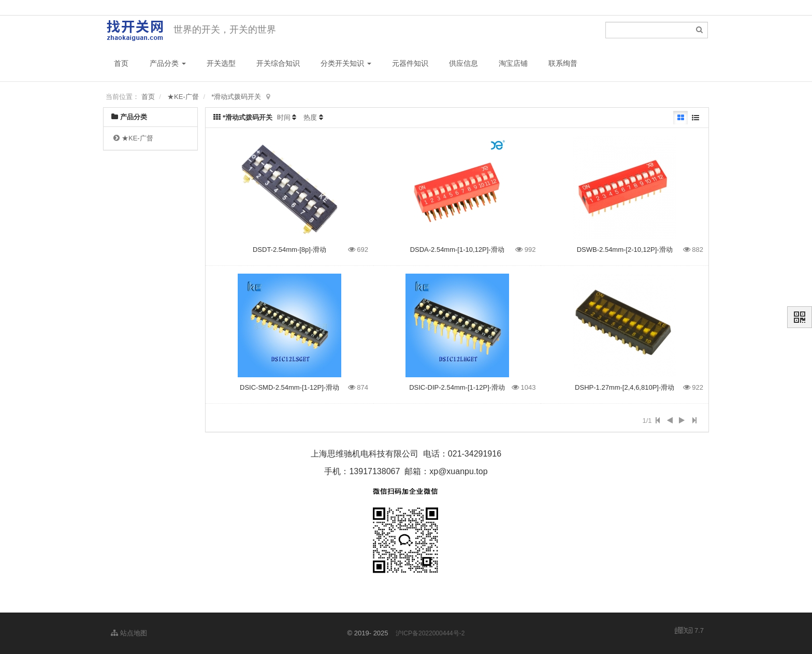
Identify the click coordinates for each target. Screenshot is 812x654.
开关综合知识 (278, 63)
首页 (121, 63)
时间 (284, 117)
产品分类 (168, 63)
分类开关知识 (346, 63)
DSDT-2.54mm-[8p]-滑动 (289, 250)
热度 (310, 117)
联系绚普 (563, 63)
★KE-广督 (183, 97)
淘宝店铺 (513, 63)
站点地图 (129, 633)
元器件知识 (410, 63)
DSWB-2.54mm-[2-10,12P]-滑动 (625, 250)
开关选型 (221, 63)
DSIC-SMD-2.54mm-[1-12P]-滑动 (289, 387)
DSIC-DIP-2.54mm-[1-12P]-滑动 (457, 387)
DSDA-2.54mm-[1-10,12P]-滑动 (457, 250)
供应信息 (463, 63)
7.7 (689, 631)
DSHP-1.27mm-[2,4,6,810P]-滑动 (625, 387)
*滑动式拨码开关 (236, 97)
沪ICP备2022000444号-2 (430, 633)
